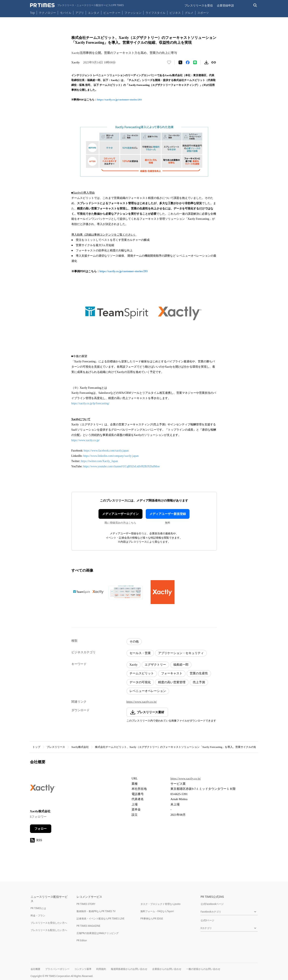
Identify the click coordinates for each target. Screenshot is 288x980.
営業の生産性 (199, 673)
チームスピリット (142, 673)
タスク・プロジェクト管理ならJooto (160, 904)
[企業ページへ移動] (43, 790)
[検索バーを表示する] (255, 5)
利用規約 (101, 969)
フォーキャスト (172, 673)
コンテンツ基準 (83, 969)
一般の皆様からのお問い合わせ (203, 969)
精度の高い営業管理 (172, 682)
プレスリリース (56, 747)
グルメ (189, 13)
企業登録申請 (225, 5)
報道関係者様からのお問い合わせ (129, 969)
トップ (36, 747)
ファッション (133, 13)
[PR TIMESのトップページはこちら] (77, 5)
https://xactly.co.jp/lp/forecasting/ (90, 403)
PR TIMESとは (38, 908)
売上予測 (199, 682)
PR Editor (82, 940)
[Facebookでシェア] (188, 62)
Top (32, 13)
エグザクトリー (155, 665)
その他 (134, 642)
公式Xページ (207, 920)
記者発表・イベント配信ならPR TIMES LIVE (101, 919)
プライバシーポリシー (57, 969)
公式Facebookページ (212, 904)
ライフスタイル (155, 13)
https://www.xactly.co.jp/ (86, 440)
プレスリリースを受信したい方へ (49, 923)
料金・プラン (38, 915)
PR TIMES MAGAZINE (88, 926)
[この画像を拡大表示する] (89, 592)
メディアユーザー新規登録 (168, 514)
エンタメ (94, 13)
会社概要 (35, 969)
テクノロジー (47, 13)
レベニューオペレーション (148, 691)
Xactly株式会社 (80, 747)
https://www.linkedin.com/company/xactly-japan (111, 456)
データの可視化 (140, 682)
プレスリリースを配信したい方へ (49, 930)
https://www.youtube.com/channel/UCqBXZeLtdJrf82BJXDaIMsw (122, 466)
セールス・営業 (140, 653)
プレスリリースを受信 (199, 5)
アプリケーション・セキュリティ (181, 653)
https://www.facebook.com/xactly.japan (106, 451)
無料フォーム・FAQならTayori (157, 911)
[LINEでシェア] (195, 62)
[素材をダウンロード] (206, 62)
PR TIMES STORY (86, 904)
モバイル (66, 13)
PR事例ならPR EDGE (152, 919)
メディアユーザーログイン (120, 514)
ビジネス (175, 13)
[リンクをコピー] (214, 62)
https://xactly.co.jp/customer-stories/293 (119, 100)
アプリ (80, 13)
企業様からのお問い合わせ (167, 969)
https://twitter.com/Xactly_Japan (99, 461)
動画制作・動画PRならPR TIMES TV (96, 911)
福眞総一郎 (181, 665)
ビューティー (112, 13)
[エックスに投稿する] (180, 62)
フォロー (41, 829)
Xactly (134, 665)
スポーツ (203, 13)
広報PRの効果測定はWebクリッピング (98, 933)
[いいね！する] (169, 62)
